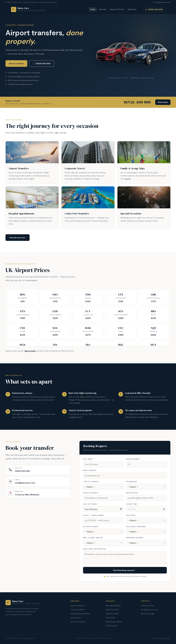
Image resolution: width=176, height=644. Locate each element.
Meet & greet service (93, 538)
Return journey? (91, 527)
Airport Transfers (77, 606)
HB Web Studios (164, 638)
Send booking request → (125, 570)
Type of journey (91, 482)
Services (103, 9)
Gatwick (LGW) (112, 614)
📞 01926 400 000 (42, 64)
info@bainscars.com (149, 610)
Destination (132, 493)
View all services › (18, 238)
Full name (88, 459)
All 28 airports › (112, 626)
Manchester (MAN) (114, 622)
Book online (163, 102)
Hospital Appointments (80, 614)
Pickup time (132, 504)
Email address (90, 470)
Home (93, 9)
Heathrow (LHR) (112, 610)
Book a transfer (16, 64)
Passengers (132, 482)
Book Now (132, 9)
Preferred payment (135, 538)
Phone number (133, 459)
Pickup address (91, 493)
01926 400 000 (154, 9)
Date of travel (91, 504)
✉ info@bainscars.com (162, 2)
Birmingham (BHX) (113, 606)
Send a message (148, 614)
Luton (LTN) (110, 618)
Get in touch (30, 351)
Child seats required (136, 527)
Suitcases (131, 515)
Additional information (95, 549)
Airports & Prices (117, 9)
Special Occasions (78, 622)
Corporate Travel (77, 610)
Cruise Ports (76, 618)
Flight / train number (93, 515)
